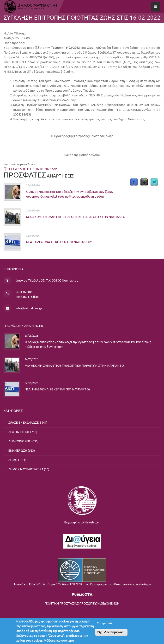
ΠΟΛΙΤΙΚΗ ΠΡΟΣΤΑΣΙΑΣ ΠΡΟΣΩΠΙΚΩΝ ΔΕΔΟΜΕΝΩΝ (82, 603)
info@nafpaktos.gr (29, 308)
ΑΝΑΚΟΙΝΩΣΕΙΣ (20, 441)
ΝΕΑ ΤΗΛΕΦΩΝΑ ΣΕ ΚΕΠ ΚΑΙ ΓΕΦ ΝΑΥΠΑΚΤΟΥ (59, 242)
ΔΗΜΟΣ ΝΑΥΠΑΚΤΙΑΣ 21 (26, 469)
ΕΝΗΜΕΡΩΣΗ (18, 450)
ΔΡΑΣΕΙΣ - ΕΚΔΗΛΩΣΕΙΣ (25, 422)
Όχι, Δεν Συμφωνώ (111, 633)
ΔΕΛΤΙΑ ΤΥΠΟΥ (19, 432)
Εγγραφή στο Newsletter (82, 522)
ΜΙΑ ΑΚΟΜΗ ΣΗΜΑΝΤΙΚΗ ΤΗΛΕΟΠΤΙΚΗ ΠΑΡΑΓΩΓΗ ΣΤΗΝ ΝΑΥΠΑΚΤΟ (76, 217)
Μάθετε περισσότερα (59, 641)
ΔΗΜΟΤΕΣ (16, 460)
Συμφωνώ (104, 624)
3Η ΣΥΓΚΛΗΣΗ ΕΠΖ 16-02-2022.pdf (33, 169)
